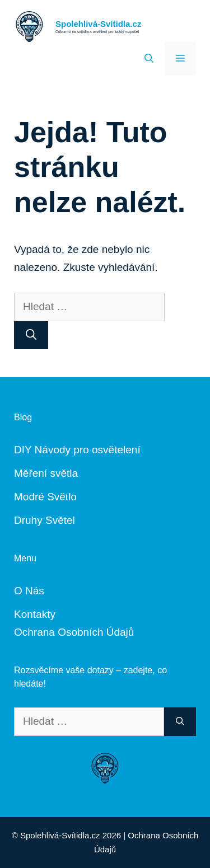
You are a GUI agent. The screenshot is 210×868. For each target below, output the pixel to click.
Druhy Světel (45, 520)
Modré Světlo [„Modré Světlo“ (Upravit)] (45, 497)
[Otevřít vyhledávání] (149, 59)
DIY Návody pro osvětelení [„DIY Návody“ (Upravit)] (77, 450)
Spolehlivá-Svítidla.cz (98, 24)
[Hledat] (31, 336)
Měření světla (46, 473)
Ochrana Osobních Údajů (74, 632)
